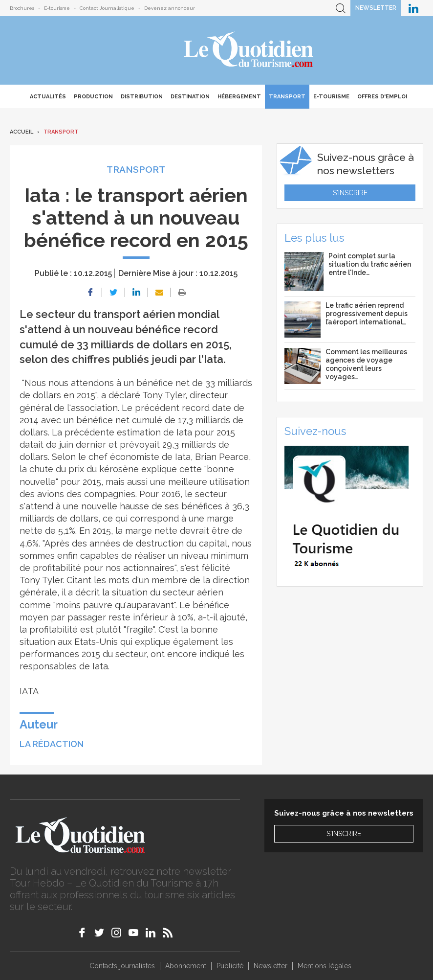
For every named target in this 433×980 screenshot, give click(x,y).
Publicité (230, 966)
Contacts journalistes (122, 966)
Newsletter (376, 8)
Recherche (341, 8)
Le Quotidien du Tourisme (249, 50)
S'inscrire (350, 193)
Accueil (22, 132)
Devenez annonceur (170, 8)
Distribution (142, 97)
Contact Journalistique (107, 8)
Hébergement (239, 97)
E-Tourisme (331, 97)
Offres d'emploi (382, 97)
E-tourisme (57, 8)
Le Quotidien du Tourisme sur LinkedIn (413, 8)
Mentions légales (325, 966)
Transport (287, 97)
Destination (190, 97)
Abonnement (186, 966)
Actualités (48, 97)
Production (93, 97)
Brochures (22, 8)
